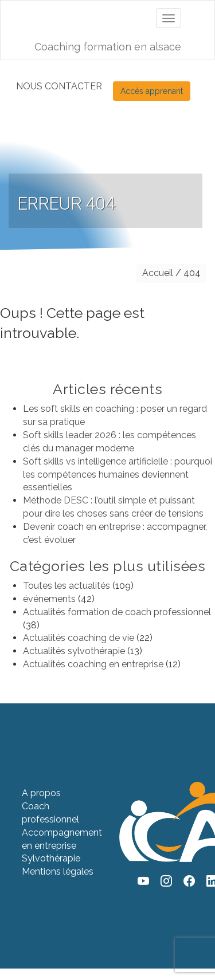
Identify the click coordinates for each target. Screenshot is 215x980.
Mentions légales (58, 871)
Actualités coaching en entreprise (93, 664)
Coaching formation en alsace (108, 47)
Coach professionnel (50, 813)
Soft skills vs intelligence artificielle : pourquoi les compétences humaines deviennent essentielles (118, 475)
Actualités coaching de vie (79, 638)
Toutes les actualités (67, 586)
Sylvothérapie (51, 858)
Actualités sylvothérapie (74, 651)
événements (49, 599)
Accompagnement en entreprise (62, 839)
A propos (41, 793)
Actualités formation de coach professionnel (117, 612)
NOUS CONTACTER (60, 86)
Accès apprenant (152, 91)
